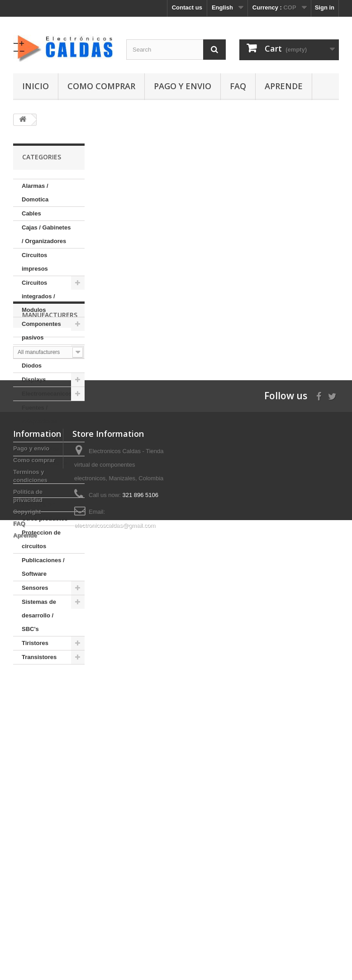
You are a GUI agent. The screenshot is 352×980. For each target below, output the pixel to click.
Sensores (35, 588)
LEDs (29, 490)
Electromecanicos (47, 394)
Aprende (284, 86)
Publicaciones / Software (43, 567)
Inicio (36, 86)
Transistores (39, 657)
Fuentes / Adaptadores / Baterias (41, 421)
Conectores (38, 351)
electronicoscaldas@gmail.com (115, 913)
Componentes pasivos (41, 331)
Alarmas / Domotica (35, 193)
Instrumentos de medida (45, 470)
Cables (31, 213)
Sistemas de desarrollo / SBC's (39, 615)
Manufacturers (50, 691)
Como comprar (101, 86)
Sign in (325, 7)
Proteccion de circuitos (41, 539)
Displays (34, 380)
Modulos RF (38, 504)
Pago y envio (183, 86)
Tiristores (35, 643)
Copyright (27, 899)
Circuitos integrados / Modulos (38, 296)
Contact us (187, 7)
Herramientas (40, 449)
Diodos (32, 366)
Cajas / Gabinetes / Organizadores (46, 234)
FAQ (238, 86)
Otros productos (45, 519)
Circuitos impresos (35, 262)
